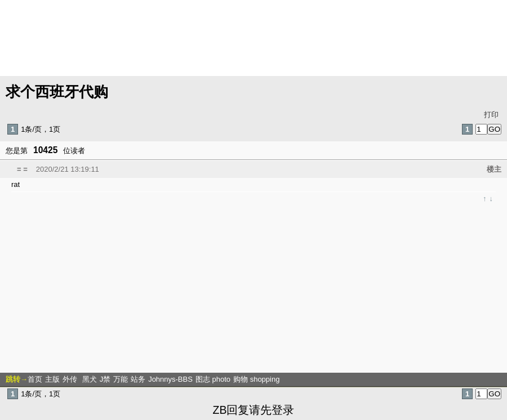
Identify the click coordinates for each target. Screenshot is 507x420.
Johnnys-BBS (170, 379)
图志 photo (213, 379)
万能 (121, 379)
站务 (138, 379)
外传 (71, 379)
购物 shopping (256, 379)
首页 (35, 379)
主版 (52, 379)
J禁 (105, 379)
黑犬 (90, 379)
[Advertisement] (252, 287)
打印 (491, 115)
